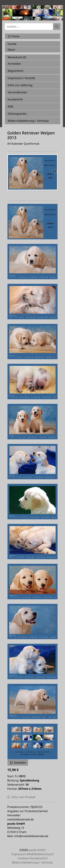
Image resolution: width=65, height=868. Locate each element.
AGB (10, 107)
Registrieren (16, 71)
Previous (11, 171)
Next (54, 171)
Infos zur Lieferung (20, 85)
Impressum (19, 854)
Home (14, 36)
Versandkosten (17, 92)
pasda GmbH (37, 850)
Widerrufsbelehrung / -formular (28, 121)
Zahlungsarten (17, 114)
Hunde (12, 44)
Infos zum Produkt (21, 797)
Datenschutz (44, 854)
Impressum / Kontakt (21, 78)
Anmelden (14, 64)
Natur (11, 50)
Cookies (23, 858)
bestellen (18, 763)
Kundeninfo (15, 99)
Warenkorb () (17, 57)
